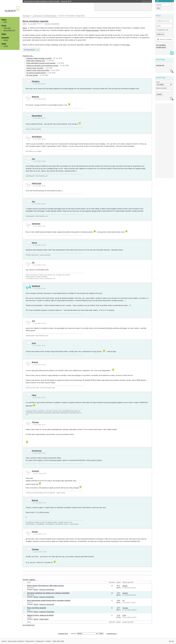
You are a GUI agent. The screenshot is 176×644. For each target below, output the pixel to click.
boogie (35, 532)
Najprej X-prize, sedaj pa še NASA (38, 70)
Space (25, 28)
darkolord (36, 224)
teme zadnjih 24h (9, 30)
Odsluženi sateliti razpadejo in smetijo (39, 58)
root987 (29, 617)
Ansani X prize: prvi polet (35, 68)
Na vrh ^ (172, 641)
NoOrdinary (37, 137)
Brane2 (35, 362)
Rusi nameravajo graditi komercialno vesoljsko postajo (49, 600)
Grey (34, 343)
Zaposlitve (5, 38)
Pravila (4, 641)
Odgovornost (30, 641)
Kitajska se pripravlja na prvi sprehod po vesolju (42, 66)
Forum (4, 26)
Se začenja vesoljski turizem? (36, 73)
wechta (125, 586)
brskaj (6, 40)
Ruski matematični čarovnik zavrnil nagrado (41, 63)
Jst (33, 263)
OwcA (34, 243)
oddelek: (84, 634)
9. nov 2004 (32, 24)
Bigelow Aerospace (93, 30)
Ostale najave (44, 619)
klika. (128, 45)
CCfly (124, 615)
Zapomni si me (162, 30)
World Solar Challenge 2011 (36, 61)
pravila (6, 46)
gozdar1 (125, 593)
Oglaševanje (40, 641)
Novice (4, 20)
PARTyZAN (37, 183)
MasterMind (37, 116)
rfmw (34, 395)
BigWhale (36, 286)
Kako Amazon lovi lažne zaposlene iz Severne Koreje (48, 1)
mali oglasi (7, 28)
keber (29, 610)
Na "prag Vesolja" (32, 75)
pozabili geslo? (161, 47)
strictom (35, 471)
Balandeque (31, 588)
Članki (4, 34)
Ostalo (4, 44)
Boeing (35, 500)
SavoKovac (37, 451)
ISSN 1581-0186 (58, 641)
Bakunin (35, 97)
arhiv (5, 22)
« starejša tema (63, 634)
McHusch (30, 602)
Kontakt (48, 641)
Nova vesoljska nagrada (35, 21)
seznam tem (160, 65)
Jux (33, 159)
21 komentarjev (30, 50)
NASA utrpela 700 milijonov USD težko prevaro (45, 586)
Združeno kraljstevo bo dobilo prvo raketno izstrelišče (48, 593)
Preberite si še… (28, 56)
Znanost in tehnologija (52, 24)
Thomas (35, 422)
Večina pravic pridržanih (16, 641)
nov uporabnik (161, 45)
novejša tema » (112, 634)
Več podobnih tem (29, 625)
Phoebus (36, 81)
